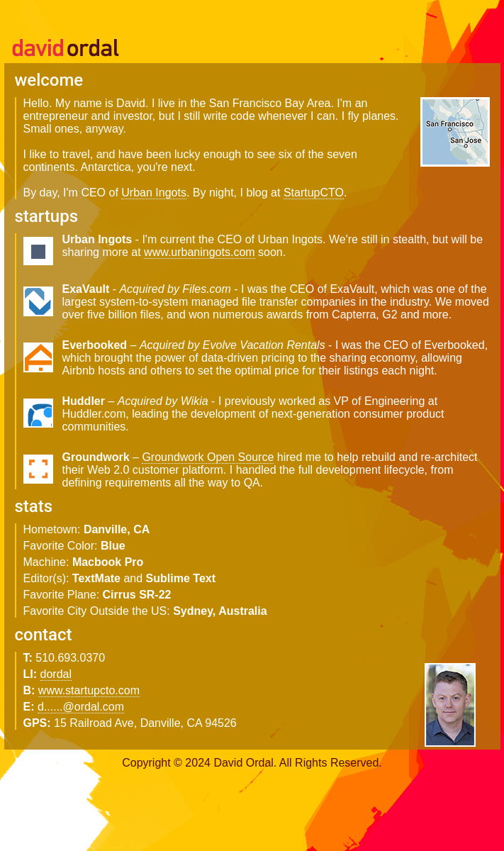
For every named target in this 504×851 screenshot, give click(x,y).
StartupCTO (314, 193)
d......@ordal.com (81, 707)
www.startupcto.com (89, 690)
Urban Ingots (154, 193)
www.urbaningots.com (200, 252)
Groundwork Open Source (208, 457)
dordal (56, 674)
